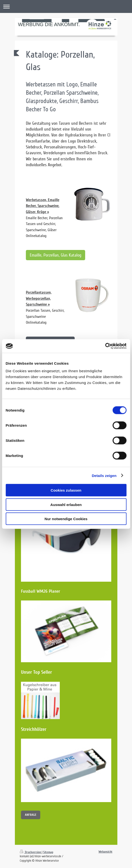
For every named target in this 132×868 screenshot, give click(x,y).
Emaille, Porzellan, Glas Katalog (56, 255)
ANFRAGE (31, 815)
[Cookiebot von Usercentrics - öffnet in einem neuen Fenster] (105, 346)
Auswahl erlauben (66, 504)
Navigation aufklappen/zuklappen (66, 6)
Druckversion (31, 852)
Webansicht (106, 852)
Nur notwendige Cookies (66, 519)
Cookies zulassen (66, 490)
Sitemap (48, 852)
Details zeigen (104, 475)
